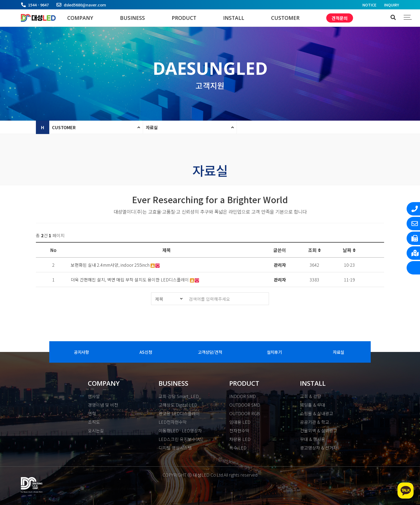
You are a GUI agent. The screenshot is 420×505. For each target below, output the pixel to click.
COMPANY (80, 18)
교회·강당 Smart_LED (179, 396)
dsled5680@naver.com (85, 5)
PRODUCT (184, 18)
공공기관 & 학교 (315, 422)
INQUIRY (392, 5)
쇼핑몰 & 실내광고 (317, 413)
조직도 (94, 422)
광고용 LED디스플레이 (179, 413)
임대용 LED (240, 422)
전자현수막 (239, 430)
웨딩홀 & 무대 (313, 405)
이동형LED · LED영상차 (180, 430)
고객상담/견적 (210, 352)
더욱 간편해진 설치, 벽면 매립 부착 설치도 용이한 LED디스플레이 (130, 280)
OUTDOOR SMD (245, 405)
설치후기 (274, 352)
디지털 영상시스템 (175, 448)
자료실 (152, 127)
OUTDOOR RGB (245, 413)
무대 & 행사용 (313, 439)
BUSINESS (132, 18)
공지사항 (81, 352)
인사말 (94, 396)
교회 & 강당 (311, 396)
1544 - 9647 (38, 5)
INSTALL (234, 18)
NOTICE (369, 5)
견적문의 (340, 18)
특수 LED (238, 448)
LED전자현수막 (173, 422)
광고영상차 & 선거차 (319, 448)
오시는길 (96, 430)
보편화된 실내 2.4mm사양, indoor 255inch (111, 265)
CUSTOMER (285, 18)
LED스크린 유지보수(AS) (181, 439)
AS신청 (146, 352)
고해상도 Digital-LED (178, 405)
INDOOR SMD (243, 396)
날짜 (349, 250)
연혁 (92, 413)
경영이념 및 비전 (103, 405)
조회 (314, 250)
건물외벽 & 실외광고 (319, 430)
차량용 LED (240, 439)
